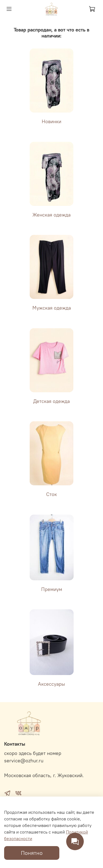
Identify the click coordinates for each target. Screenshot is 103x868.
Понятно (32, 853)
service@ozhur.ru (24, 761)
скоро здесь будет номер (33, 753)
